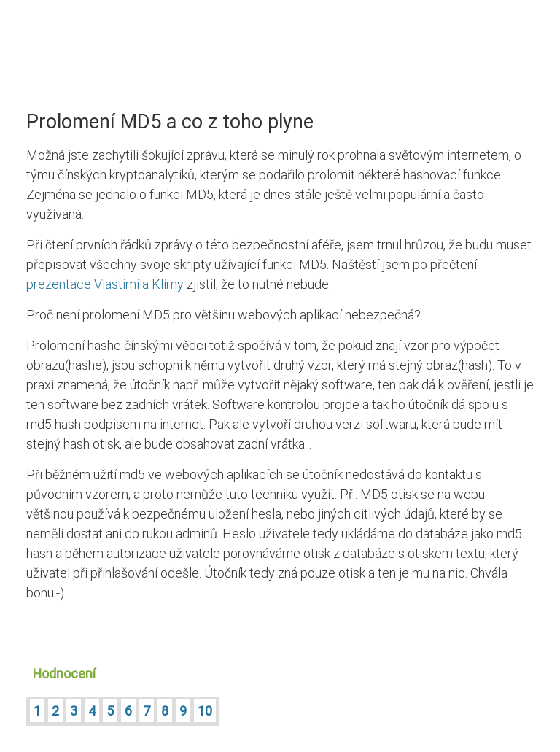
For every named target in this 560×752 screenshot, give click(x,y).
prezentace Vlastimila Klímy (105, 284)
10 (205, 711)
